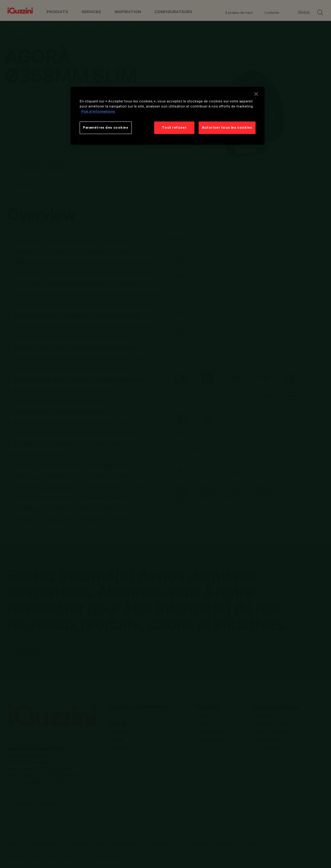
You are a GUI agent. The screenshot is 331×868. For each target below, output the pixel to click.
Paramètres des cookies (106, 127)
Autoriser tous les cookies (227, 127)
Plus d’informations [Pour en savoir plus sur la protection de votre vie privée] (98, 111)
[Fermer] (256, 94)
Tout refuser (174, 127)
